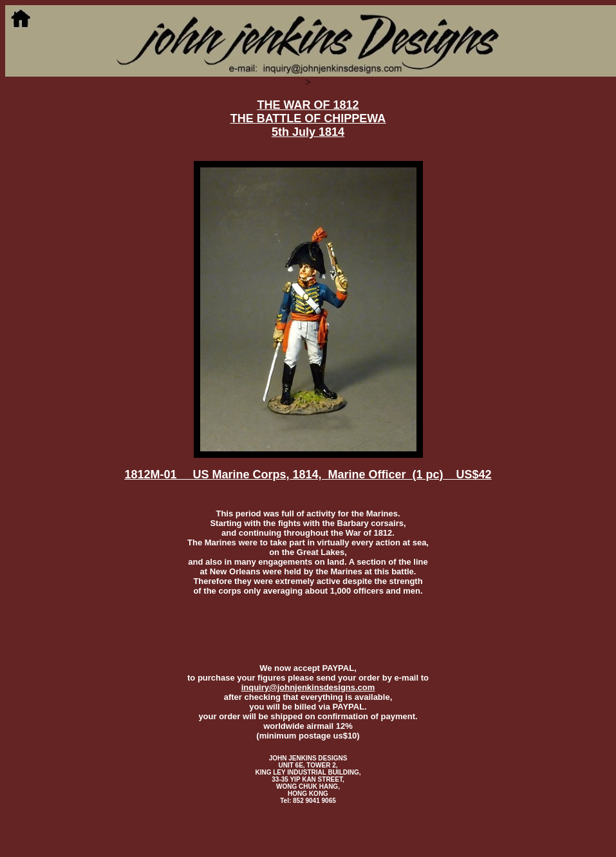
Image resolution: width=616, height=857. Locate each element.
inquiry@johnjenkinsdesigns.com (308, 687)
